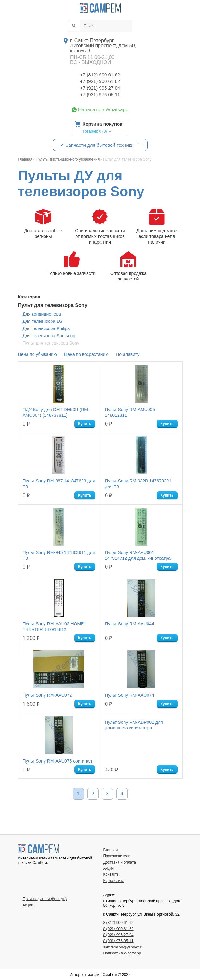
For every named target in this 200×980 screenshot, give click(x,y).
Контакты (112, 874)
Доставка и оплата (120, 862)
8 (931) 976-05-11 (118, 941)
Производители (117, 856)
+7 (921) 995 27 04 (100, 88)
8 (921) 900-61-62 (118, 929)
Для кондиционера (42, 314)
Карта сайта (114, 881)
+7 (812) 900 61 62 (100, 75)
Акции (109, 868)
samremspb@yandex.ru (124, 947)
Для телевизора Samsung (49, 336)
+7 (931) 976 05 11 (100, 94)
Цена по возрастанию (86, 354)
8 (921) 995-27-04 (118, 935)
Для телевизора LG (43, 321)
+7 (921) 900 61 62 (100, 81)
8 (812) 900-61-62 (118, 923)
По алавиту (128, 354)
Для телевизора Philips (46, 328)
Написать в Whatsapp (103, 110)
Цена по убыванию (37, 354)
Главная (111, 850)
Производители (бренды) (45, 899)
